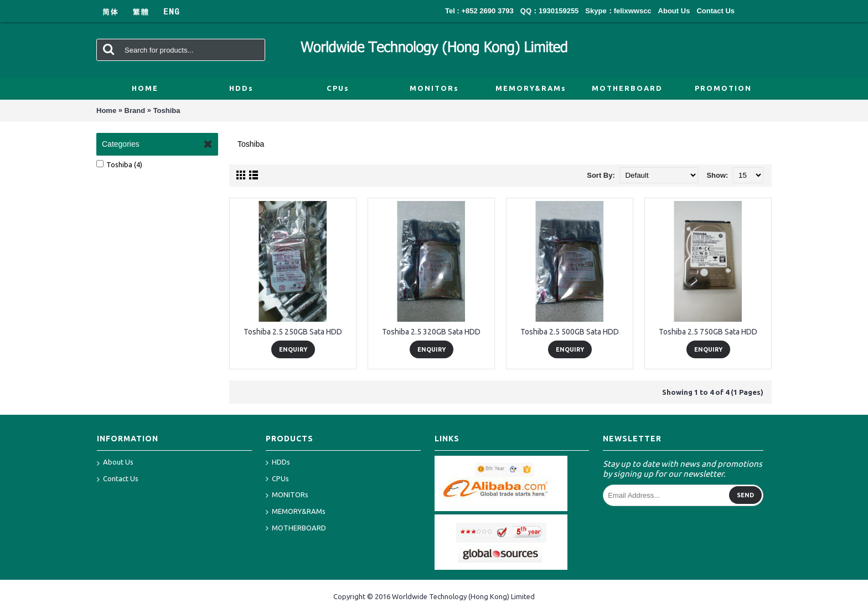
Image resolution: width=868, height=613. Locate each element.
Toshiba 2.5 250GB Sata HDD (293, 332)
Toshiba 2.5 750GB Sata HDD (708, 332)
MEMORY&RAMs (296, 512)
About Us (115, 463)
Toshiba (167, 110)
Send (745, 495)
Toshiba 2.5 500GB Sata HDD (570, 332)
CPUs (277, 479)
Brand (135, 110)
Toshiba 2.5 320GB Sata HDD (431, 332)
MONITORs (287, 495)
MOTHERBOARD (296, 529)
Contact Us (118, 480)
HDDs (278, 463)
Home (106, 110)
